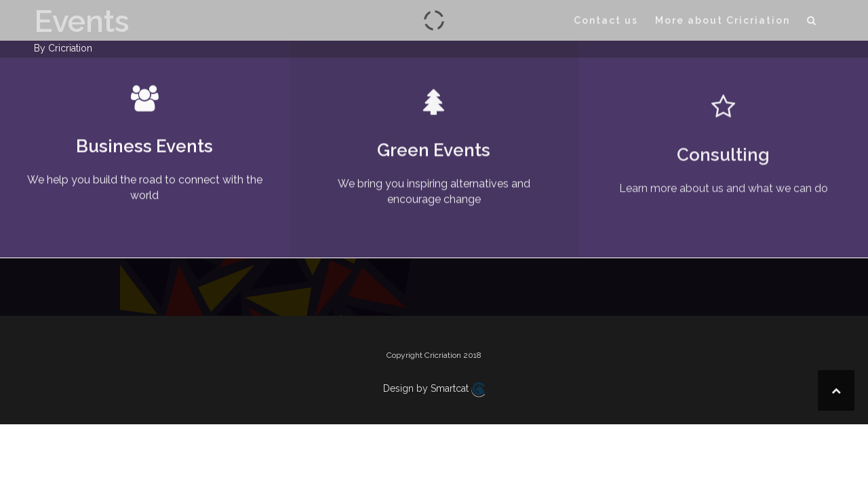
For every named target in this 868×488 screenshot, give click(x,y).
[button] (812, 23)
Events (82, 21)
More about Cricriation (723, 20)
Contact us (606, 20)
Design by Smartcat (434, 390)
